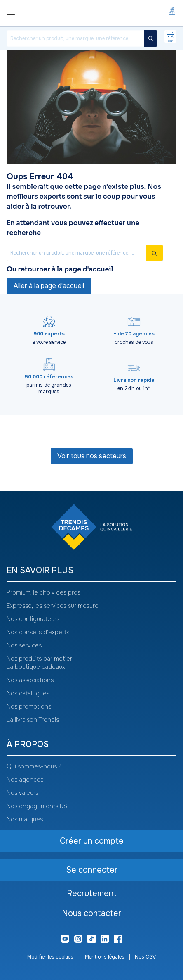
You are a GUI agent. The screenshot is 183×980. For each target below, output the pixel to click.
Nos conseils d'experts (38, 632)
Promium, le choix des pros (43, 592)
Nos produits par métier (39, 659)
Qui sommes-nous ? (34, 766)
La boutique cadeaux (36, 667)
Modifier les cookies (51, 957)
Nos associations (30, 680)
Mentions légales (105, 957)
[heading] (91, 571)
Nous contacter (91, 913)
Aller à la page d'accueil (49, 286)
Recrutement (92, 893)
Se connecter (92, 870)
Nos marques (25, 819)
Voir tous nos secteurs (92, 456)
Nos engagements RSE (39, 806)
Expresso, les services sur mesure (53, 606)
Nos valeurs (22, 793)
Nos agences (25, 780)
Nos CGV (145, 957)
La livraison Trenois (33, 720)
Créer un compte (92, 841)
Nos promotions (29, 706)
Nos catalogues (28, 693)
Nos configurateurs (33, 619)
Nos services (24, 645)
